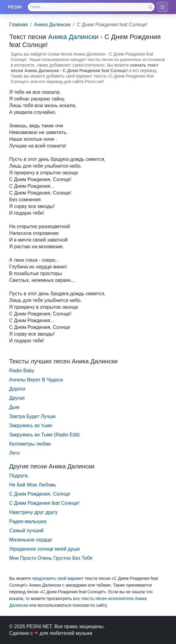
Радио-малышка (28, 521)
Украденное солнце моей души (44, 549)
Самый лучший (26, 531)
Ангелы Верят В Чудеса (36, 380)
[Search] (91, 7)
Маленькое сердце (31, 540)
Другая (17, 398)
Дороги (17, 389)
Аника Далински (52, 25)
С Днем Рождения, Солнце (40, 494)
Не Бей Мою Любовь (33, 485)
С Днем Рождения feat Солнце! (44, 503)
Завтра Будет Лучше (32, 416)
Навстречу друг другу (33, 512)
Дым (14, 407)
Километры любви (30, 444)
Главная (18, 25)
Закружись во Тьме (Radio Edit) (44, 435)
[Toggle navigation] (163, 7)
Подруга (18, 476)
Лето (15, 453)
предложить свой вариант (58, 578)
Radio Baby (22, 371)
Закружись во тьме (31, 426)
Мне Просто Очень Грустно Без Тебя (51, 558)
